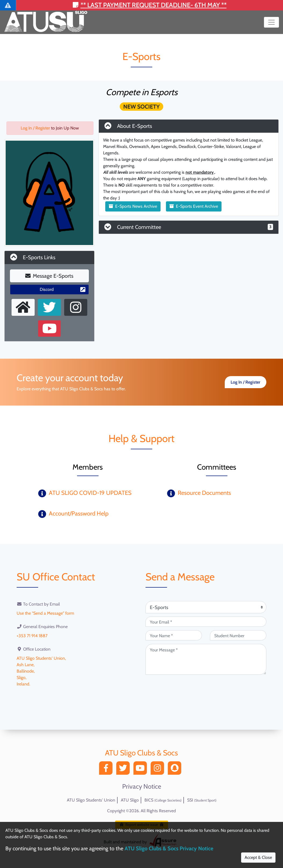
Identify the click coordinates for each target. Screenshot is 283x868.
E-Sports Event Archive (194, 206)
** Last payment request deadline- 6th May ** (150, 5)
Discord (62, 289)
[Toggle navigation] (271, 22)
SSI (202, 800)
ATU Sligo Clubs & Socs (141, 753)
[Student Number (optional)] (238, 635)
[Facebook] (107, 769)
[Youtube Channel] (49, 329)
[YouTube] (141, 769)
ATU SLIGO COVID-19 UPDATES (90, 493)
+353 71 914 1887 (32, 636)
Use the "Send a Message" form (45, 613)
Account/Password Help (79, 513)
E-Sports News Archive (133, 206)
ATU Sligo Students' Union (91, 800)
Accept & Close (258, 857)
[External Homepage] (23, 307)
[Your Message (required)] (206, 659)
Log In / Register (35, 128)
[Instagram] (159, 769)
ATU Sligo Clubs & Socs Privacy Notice (169, 848)
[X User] (49, 307)
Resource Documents (204, 493)
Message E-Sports (49, 276)
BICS (163, 800)
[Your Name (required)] (174, 635)
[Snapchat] (176, 769)
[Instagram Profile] (76, 307)
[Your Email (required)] (206, 622)
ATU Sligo (130, 800)
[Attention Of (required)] (206, 607)
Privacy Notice (142, 787)
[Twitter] (124, 769)
